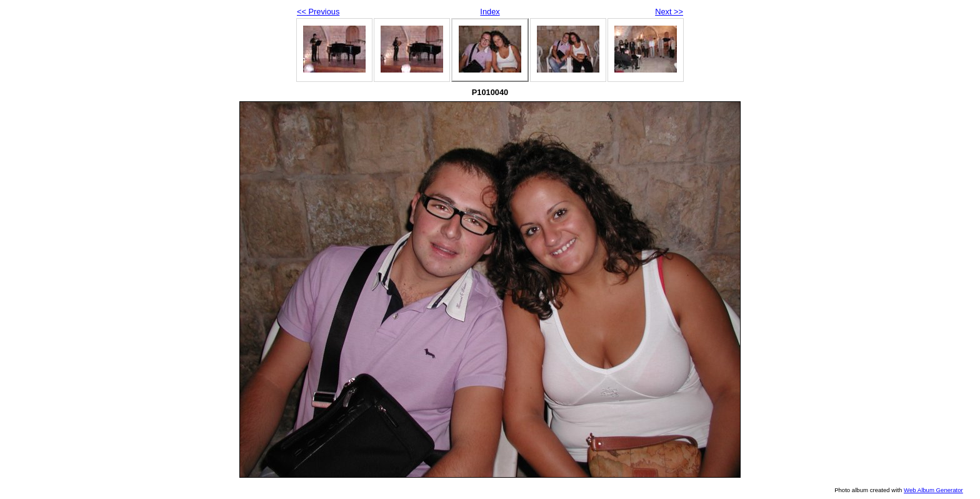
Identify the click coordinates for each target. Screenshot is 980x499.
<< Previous (318, 12)
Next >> (669, 12)
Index (490, 12)
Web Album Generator (933, 490)
